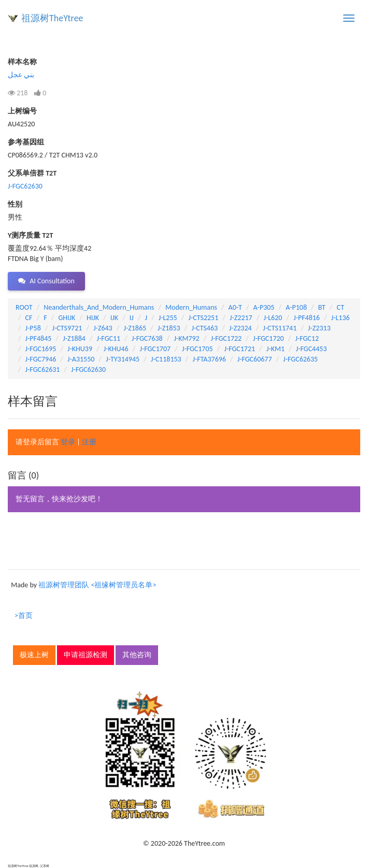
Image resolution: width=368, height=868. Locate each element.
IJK (114, 318)
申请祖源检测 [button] (86, 655)
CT (341, 307)
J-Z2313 (319, 328)
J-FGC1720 (268, 338)
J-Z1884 (74, 338)
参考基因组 (26, 142)
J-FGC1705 (197, 349)
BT (322, 307)
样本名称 (22, 62)
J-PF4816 (307, 318)
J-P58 (33, 328)
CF (29, 318)
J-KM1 (275, 349)
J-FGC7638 (147, 338)
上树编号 (22, 111)
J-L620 (273, 318)
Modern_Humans (191, 307)
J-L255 (168, 318)
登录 (68, 442)
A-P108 (296, 307)
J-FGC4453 (312, 349)
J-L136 (341, 318)
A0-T (235, 307)
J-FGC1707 (155, 349)
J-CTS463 (204, 328)
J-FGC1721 (239, 349)
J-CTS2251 (203, 318)
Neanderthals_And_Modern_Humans (99, 307)
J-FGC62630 (25, 186)
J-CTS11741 (280, 328)
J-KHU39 (80, 349)
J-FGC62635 (300, 359)
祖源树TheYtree (52, 18)
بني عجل (21, 75)
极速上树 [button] (34, 655)
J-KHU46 (116, 349)
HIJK (93, 318)
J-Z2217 (241, 318)
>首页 (24, 616)
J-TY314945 (123, 359)
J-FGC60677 (255, 359)
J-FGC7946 (41, 359)
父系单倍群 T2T (32, 173)
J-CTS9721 (67, 328)
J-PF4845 (39, 338)
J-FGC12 (307, 338)
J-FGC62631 (43, 370)
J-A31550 (81, 359)
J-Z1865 (135, 328)
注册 (89, 442)
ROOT (24, 307)
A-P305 (264, 307)
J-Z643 (103, 328)
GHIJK (67, 318)
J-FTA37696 (209, 359)
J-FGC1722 (226, 338)
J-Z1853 (169, 328)
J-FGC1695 (41, 349)
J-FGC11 (109, 338)
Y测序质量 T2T (30, 235)
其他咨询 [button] (137, 655)
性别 (15, 204)
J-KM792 (186, 338)
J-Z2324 (240, 328)
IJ (132, 318)
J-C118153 (166, 359)
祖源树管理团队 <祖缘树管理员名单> (97, 585)
